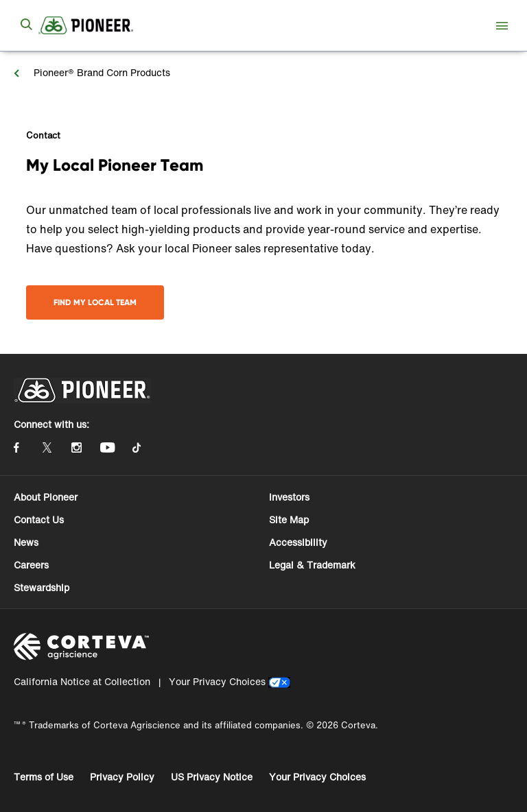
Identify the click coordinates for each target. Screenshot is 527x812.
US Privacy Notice (212, 777)
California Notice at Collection (82, 681)
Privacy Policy (122, 777)
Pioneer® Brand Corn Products (101, 72)
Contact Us (39, 520)
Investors (289, 497)
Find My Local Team (95, 302)
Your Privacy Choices (217, 681)
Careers (31, 565)
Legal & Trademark (312, 565)
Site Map (289, 520)
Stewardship (42, 587)
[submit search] (26, 25)
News (26, 542)
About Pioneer (46, 497)
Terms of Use (44, 777)
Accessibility (298, 542)
